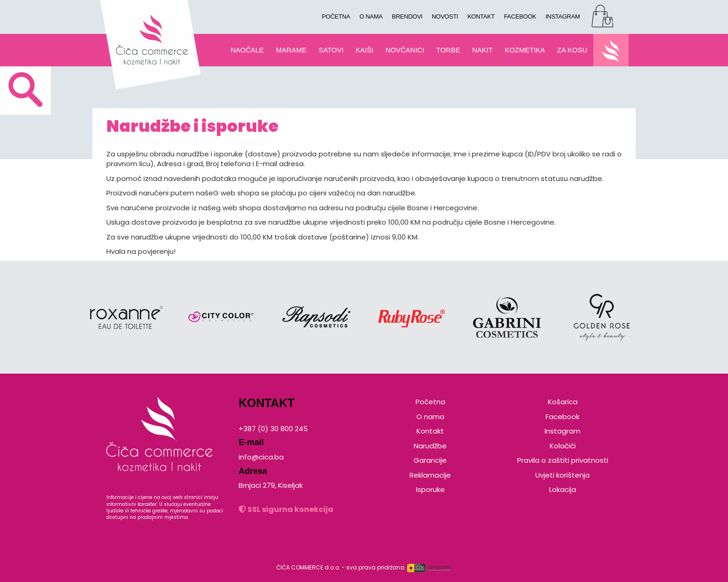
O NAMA (371, 16)
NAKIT (482, 50)
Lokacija (563, 489)
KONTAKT (481, 16)
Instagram (562, 431)
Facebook (562, 417)
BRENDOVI (407, 16)
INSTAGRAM (563, 16)
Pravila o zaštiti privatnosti (563, 460)
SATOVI (331, 50)
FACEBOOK (520, 16)
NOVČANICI (405, 50)
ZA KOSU (572, 50)
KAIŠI (364, 50)
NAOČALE (247, 50)
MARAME (291, 50)
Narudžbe (430, 446)
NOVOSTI (445, 16)
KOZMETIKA (525, 50)
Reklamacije (430, 475)
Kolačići (563, 446)
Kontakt (430, 431)
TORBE (448, 50)
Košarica (563, 402)
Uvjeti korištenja (562, 475)
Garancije (430, 460)
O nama (430, 417)
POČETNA (336, 16)
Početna (430, 402)
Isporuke (430, 489)
